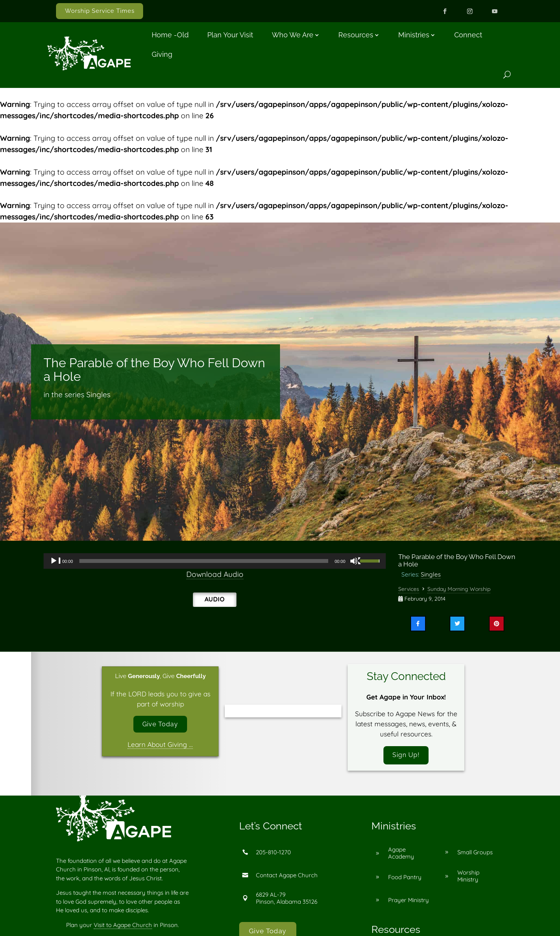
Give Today (160, 725)
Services (409, 589)
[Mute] (356, 561)
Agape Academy (401, 855)
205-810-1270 (273, 854)
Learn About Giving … (160, 746)
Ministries (414, 35)
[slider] (204, 561)
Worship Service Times (100, 11)
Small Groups (475, 854)
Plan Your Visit (230, 35)
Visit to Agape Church (123, 927)
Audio (214, 599)
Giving (162, 54)
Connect (468, 35)
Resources (356, 35)
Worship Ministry (468, 878)
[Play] (56, 561)
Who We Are (293, 35)
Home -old (170, 35)
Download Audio (215, 574)
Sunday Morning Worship (459, 589)
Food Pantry (405, 879)
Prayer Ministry (409, 902)
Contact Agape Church (287, 877)
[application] (215, 561)
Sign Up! (406, 756)
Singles (431, 574)
